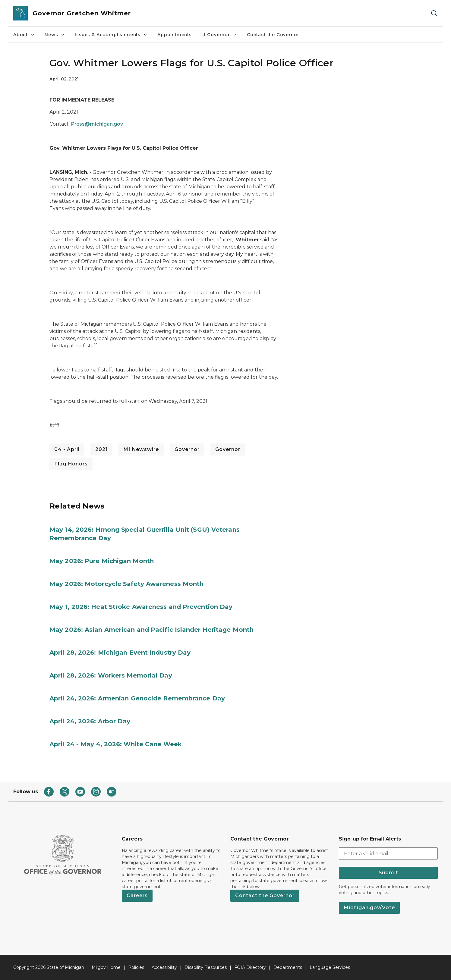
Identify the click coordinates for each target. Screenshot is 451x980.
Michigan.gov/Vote (369, 908)
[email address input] (388, 853)
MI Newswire (141, 449)
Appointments (175, 35)
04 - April (67, 449)
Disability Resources (206, 967)
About (24, 35)
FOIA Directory (250, 967)
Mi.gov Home (106, 967)
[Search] (434, 13)
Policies (136, 967)
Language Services (330, 967)
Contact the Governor (273, 35)
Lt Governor (219, 35)
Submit (388, 873)
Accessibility (164, 967)
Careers (137, 895)
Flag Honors (71, 464)
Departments (288, 967)
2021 (101, 449)
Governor (187, 449)
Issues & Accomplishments (111, 35)
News (55, 35)
